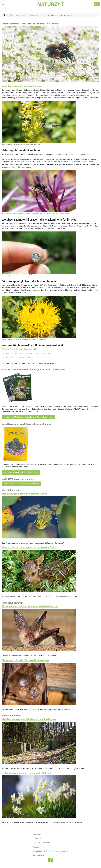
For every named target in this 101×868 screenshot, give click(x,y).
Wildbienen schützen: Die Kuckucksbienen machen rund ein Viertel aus (28, 353)
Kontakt (36, 847)
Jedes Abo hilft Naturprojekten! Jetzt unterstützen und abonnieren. (28, 417)
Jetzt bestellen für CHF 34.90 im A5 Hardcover (21, 472)
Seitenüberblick (38, 855)
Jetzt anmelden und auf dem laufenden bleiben (21, 484)
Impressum (37, 834)
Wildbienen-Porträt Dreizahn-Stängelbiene (17, 358)
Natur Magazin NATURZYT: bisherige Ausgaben (51, 851)
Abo (97, 4)
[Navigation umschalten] (3, 5)
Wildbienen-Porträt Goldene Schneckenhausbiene (20, 349)
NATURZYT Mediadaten (42, 843)
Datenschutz (37, 839)
